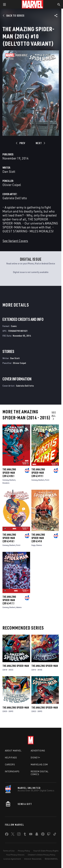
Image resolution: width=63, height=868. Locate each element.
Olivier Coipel (12, 185)
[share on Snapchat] (37, 835)
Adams (19, 607)
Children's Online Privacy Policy (42, 855)
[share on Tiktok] (55, 835)
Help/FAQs (11, 758)
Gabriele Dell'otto (15, 198)
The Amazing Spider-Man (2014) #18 (38, 538)
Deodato (6, 483)
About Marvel (13, 751)
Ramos (39, 545)
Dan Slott (9, 171)
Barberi (12, 480)
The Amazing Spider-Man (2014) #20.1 (9, 473)
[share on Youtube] (31, 835)
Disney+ (35, 758)
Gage (33, 545)
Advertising (38, 751)
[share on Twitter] (13, 835)
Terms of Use (9, 851)
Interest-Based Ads (33, 859)
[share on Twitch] (49, 835)
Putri (47, 480)
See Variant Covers (15, 241)
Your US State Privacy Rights (46, 851)
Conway (6, 480)
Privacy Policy (24, 851)
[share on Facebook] (7, 835)
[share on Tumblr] (25, 835)
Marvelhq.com (39, 764)
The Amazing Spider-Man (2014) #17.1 (9, 600)
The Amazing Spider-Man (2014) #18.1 (9, 538)
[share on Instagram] (19, 835)
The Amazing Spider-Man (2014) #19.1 (38, 473)
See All (54, 416)
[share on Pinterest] (43, 835)
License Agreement (12, 859)
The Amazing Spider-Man (16, 666)
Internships (12, 771)
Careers (10, 764)
